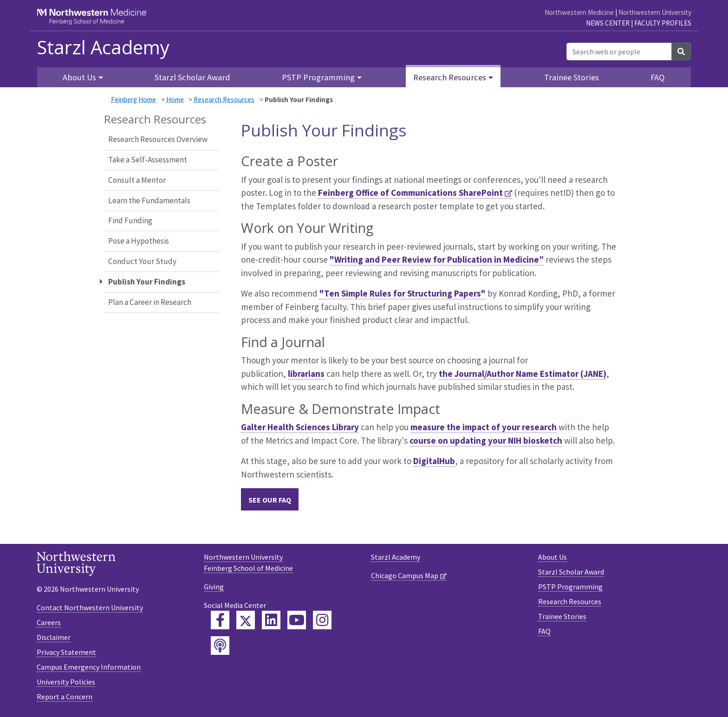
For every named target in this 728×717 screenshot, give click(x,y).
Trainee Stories (572, 77)
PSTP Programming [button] (318, 77)
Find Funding (130, 220)
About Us (552, 557)
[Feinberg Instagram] (322, 620)
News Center (608, 23)
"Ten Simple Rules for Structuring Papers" (403, 293)
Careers (49, 622)
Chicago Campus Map (405, 575)
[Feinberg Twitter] (246, 620)
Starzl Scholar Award (192, 77)
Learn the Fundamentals (149, 200)
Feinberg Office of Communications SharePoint (410, 193)
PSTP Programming (570, 587)
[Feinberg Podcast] (220, 646)
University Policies (66, 682)
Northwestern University (655, 12)
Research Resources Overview (158, 139)
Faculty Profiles (663, 23)
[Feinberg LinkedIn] (271, 620)
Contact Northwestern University (90, 607)
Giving (214, 587)
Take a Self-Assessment (148, 160)
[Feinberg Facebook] (220, 620)
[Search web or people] (619, 52)
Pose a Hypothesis (139, 241)
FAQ (658, 77)
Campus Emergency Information (89, 667)
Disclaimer (54, 637)
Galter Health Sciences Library (300, 427)
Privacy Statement (66, 652)
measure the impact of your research (484, 427)
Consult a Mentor (137, 180)
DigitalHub (434, 461)
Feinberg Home (133, 100)
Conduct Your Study (142, 261)
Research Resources (224, 100)
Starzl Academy (103, 47)
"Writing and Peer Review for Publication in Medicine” (437, 259)
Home (175, 100)
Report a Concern (65, 697)
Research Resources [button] (450, 77)
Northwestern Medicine (579, 12)
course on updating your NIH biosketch (486, 440)
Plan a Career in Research (150, 302)
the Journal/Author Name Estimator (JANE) (523, 374)
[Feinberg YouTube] (297, 620)
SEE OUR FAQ (270, 500)
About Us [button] (79, 77)
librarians (306, 374)
